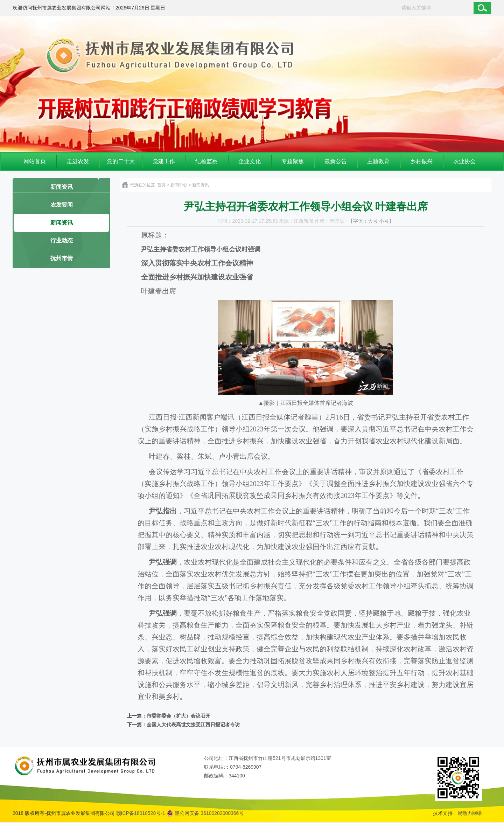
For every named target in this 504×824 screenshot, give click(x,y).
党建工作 (164, 161)
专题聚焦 (293, 161)
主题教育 (378, 161)
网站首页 (35, 161)
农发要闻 (62, 205)
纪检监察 (206, 161)
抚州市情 (62, 258)
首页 (161, 185)
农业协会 (464, 161)
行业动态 (62, 240)
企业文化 (250, 161)
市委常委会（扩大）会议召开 (178, 716)
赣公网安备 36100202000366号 (205, 813)
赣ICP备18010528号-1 (141, 813)
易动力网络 (470, 813)
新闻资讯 (62, 187)
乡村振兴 (421, 161)
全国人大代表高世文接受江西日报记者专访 (193, 725)
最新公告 (336, 161)
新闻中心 (179, 185)
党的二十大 (121, 161)
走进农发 (78, 161)
